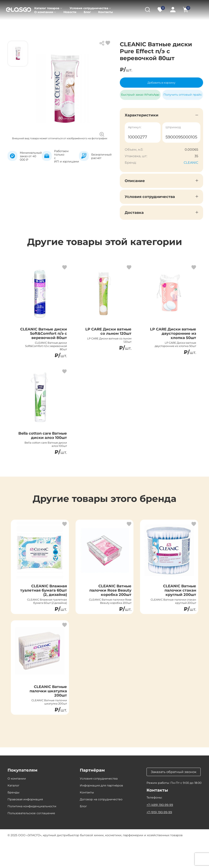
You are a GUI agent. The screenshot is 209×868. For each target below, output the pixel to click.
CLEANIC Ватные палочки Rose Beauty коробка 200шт (107, 610)
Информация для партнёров (101, 812)
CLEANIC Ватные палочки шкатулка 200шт (46, 715)
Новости (70, 12)
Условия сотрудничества (89, 8)
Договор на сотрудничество (101, 826)
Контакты (106, 12)
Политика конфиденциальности (32, 833)
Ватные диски (187, 24)
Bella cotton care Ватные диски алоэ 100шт (45, 449)
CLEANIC (191, 163)
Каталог (32, 24)
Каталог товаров (47, 8)
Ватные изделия (157, 24)
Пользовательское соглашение (31, 840)
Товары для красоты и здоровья (68, 24)
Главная (13, 24)
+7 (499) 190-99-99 (160, 832)
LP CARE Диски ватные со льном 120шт (112, 335)
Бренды (13, 819)
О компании (44, 12)
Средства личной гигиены (119, 24)
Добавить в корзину (161, 83)
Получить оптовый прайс (183, 95)
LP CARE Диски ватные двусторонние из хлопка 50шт (176, 338)
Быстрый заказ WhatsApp (140, 93)
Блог (87, 12)
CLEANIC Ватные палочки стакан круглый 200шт (177, 610)
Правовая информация (25, 826)
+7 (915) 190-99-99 (159, 839)
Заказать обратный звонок (174, 799)
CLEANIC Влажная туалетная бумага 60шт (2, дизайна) (46, 610)
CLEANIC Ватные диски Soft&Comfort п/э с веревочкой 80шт (44, 338)
